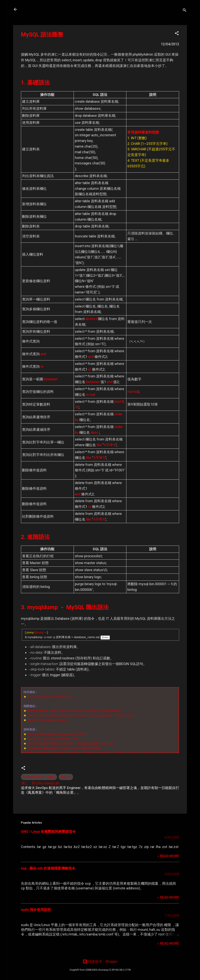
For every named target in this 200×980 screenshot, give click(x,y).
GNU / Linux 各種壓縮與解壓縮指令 (48, 832)
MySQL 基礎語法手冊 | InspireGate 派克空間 (56, 734)
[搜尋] (185, 11)
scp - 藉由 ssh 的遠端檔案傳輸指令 (48, 868)
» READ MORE (168, 856)
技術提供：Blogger (100, 961)
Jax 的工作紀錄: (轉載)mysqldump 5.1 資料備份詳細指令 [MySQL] (70, 743)
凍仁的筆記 (34, 9)
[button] (177, 34)
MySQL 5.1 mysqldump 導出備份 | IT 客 (53, 739)
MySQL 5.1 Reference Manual (47, 720)
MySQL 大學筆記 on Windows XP (49, 697)
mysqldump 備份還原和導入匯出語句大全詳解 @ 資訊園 (64, 748)
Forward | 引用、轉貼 (39, 777)
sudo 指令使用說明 (36, 910)
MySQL (66, 777)
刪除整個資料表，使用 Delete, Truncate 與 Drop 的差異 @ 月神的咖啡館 (74, 711)
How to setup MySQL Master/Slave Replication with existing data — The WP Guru (80, 715)
